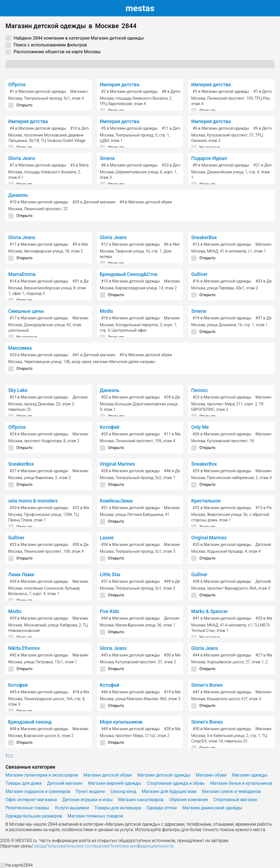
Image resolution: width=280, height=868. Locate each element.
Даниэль (18, 195)
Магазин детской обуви (108, 775)
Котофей (110, 427)
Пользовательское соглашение (78, 846)
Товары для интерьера (118, 808)
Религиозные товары (27, 808)
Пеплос (199, 390)
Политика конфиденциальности (141, 846)
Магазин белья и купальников (241, 783)
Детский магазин (65, 783)
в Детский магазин (94, 202)
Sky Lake (18, 390)
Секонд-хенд (123, 791)
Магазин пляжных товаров (95, 816)
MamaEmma (22, 274)
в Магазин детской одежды (38, 92)
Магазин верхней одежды (115, 783)
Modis (107, 311)
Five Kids (110, 611)
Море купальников (121, 722)
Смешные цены (26, 311)
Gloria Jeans (22, 158)
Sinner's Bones (207, 685)
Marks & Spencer (209, 611)
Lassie (107, 538)
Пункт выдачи (90, 791)
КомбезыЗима (116, 501)
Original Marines (117, 464)
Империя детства (120, 85)
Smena (107, 158)
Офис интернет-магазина (31, 800)
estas (140, 8)
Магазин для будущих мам (169, 791)
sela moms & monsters (33, 501)
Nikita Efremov (24, 648)
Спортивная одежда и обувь (176, 783)
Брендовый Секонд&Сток (129, 274)
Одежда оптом (162, 808)
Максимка (20, 348)
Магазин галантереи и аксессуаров (42, 775)
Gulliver (199, 274)
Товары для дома (24, 783)
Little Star (110, 575)
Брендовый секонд (30, 722)
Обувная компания (188, 800)
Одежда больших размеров (34, 816)
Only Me (200, 427)
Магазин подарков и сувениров (38, 791)
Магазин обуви (86, 434)
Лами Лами (21, 575)
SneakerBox (204, 237)
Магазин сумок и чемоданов (231, 791)
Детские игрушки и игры (87, 800)
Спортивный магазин (235, 800)
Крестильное (206, 501)
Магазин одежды (180, 281)
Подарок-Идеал (209, 158)
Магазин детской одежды (164, 775)
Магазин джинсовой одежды (212, 808)
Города (39, 846)
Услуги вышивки (72, 808)
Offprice (17, 85)
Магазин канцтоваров (141, 800)
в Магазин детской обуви (146, 202)
